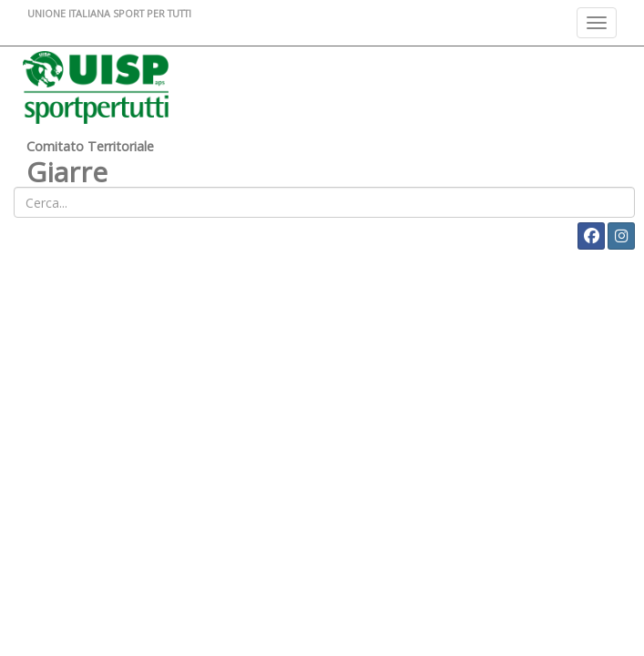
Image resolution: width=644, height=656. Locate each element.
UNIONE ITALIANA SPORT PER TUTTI (109, 13)
